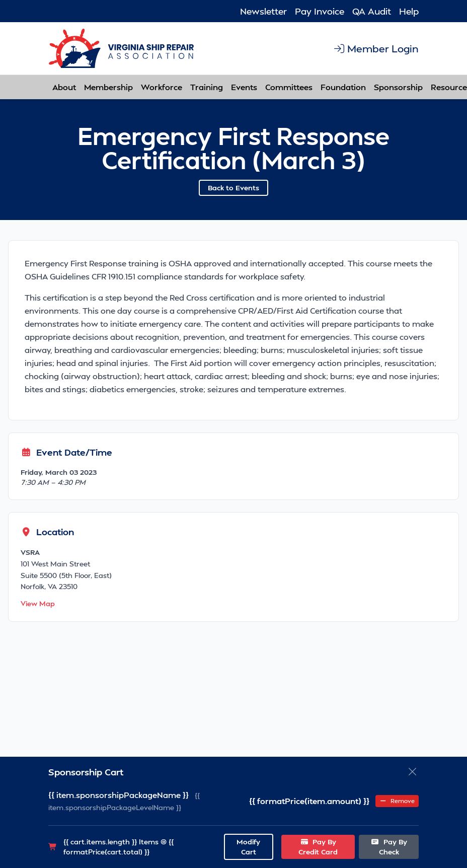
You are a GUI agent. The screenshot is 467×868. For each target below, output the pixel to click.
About (64, 87)
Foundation (343, 87)
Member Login (376, 48)
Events (244, 87)
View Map (38, 603)
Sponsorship (398, 87)
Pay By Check (389, 847)
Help (409, 11)
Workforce (162, 87)
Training (207, 87)
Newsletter (263, 11)
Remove (397, 801)
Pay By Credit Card (318, 847)
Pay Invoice (320, 11)
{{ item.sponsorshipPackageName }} (119, 795)
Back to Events (233, 188)
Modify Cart (248, 847)
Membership (108, 87)
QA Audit (372, 11)
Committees (289, 87)
